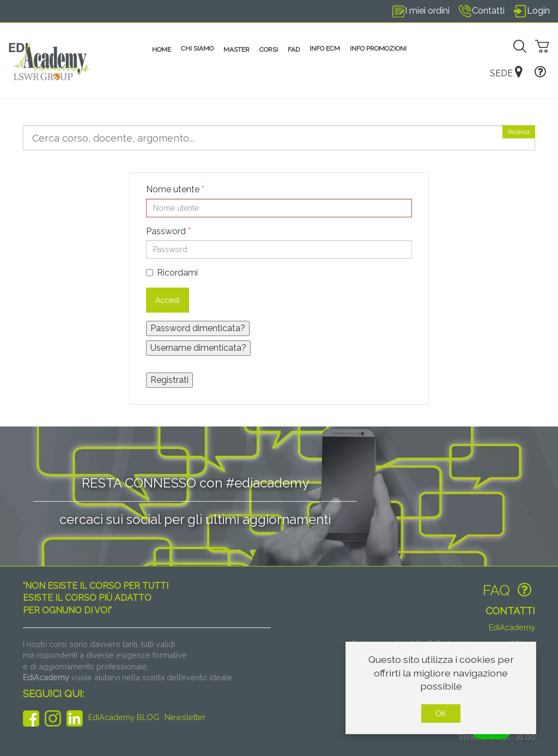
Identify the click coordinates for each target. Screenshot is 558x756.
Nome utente (175, 189)
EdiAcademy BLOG (124, 717)
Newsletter (185, 717)
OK (441, 714)
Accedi (168, 300)
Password (168, 231)
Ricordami (172, 273)
